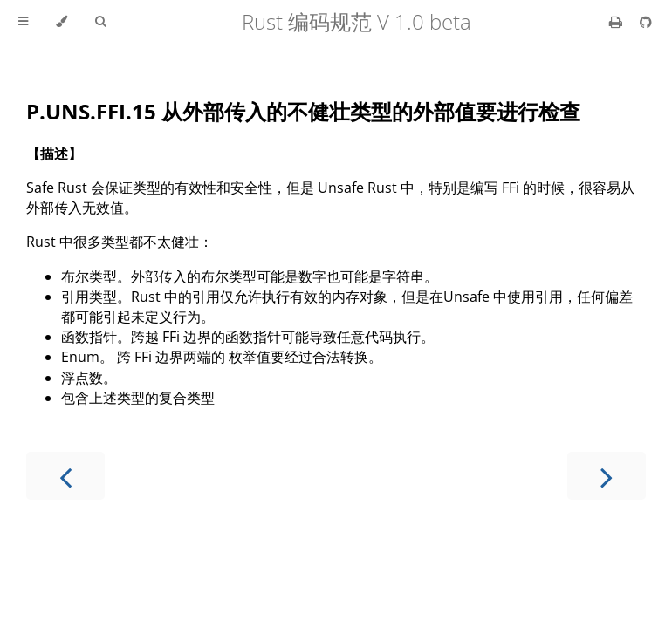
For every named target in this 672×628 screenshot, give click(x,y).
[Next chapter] (607, 476)
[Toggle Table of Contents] (23, 22)
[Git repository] (646, 22)
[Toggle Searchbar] (100, 22)
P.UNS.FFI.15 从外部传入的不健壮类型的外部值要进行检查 (303, 111)
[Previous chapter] (65, 476)
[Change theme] (62, 22)
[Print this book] (617, 22)
